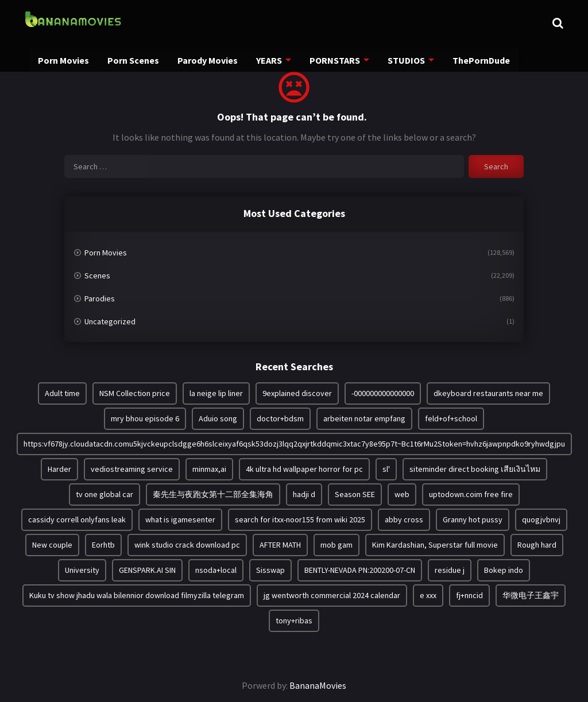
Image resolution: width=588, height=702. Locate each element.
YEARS (263, 61)
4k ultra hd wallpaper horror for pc (304, 469)
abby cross (404, 519)
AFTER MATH (280, 545)
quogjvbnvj (541, 519)
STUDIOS (397, 61)
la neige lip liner (216, 393)
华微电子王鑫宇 (531, 595)
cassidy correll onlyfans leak (77, 519)
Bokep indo (504, 570)
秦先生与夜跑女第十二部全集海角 (213, 494)
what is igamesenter (180, 519)
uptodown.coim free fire (471, 494)
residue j (450, 570)
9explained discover (297, 393)
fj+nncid (469, 595)
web (402, 494)
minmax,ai (209, 469)
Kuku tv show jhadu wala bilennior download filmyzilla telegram (137, 595)
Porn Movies (64, 61)
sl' (386, 469)
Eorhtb (103, 545)
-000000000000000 (383, 393)
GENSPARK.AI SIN (147, 570)
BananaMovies (318, 685)
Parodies (100, 298)
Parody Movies (204, 61)
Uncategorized (110, 321)
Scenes (97, 276)
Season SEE (355, 494)
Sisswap (270, 570)
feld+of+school (451, 418)
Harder (59, 469)
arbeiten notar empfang (364, 418)
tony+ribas (294, 620)
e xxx (428, 595)
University (82, 570)
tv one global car (105, 494)
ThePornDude (471, 61)
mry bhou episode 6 (145, 418)
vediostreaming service (132, 469)
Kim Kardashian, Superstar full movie (435, 545)
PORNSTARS (327, 61)
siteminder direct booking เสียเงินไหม (475, 469)
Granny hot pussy (473, 519)
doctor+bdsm (280, 418)
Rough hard (537, 545)
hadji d (304, 494)
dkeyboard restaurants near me (488, 393)
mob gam (336, 545)
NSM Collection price (135, 393)
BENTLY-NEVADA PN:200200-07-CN (360, 570)
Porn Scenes (131, 61)
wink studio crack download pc (187, 545)
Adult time (62, 393)
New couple (52, 545)
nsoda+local (216, 570)
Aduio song (218, 418)
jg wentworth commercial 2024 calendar (332, 595)
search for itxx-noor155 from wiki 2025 (300, 519)
